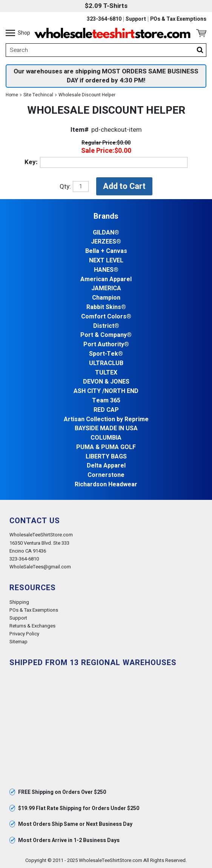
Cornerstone (106, 475)
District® (106, 326)
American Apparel (106, 279)
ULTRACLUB (106, 363)
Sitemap (18, 642)
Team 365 (106, 401)
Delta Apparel (106, 466)
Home (12, 95)
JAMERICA (106, 289)
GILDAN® (106, 233)
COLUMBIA (106, 438)
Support (136, 19)
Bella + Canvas (106, 251)
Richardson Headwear (106, 485)
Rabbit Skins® (106, 307)
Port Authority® (106, 345)
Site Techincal (38, 95)
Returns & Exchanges (32, 626)
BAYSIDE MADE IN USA (106, 429)
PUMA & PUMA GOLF (106, 447)
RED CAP (106, 410)
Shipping (19, 602)
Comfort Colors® (106, 317)
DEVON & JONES (106, 382)
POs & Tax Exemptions (178, 19)
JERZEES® (106, 242)
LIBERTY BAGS (106, 457)
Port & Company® (106, 335)
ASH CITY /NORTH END (106, 391)
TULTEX (106, 373)
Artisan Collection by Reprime (106, 420)
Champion (106, 298)
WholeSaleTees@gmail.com (40, 567)
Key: (31, 162)
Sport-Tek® (106, 354)
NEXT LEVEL (106, 261)
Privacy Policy (24, 634)
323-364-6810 (104, 19)
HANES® (106, 270)
